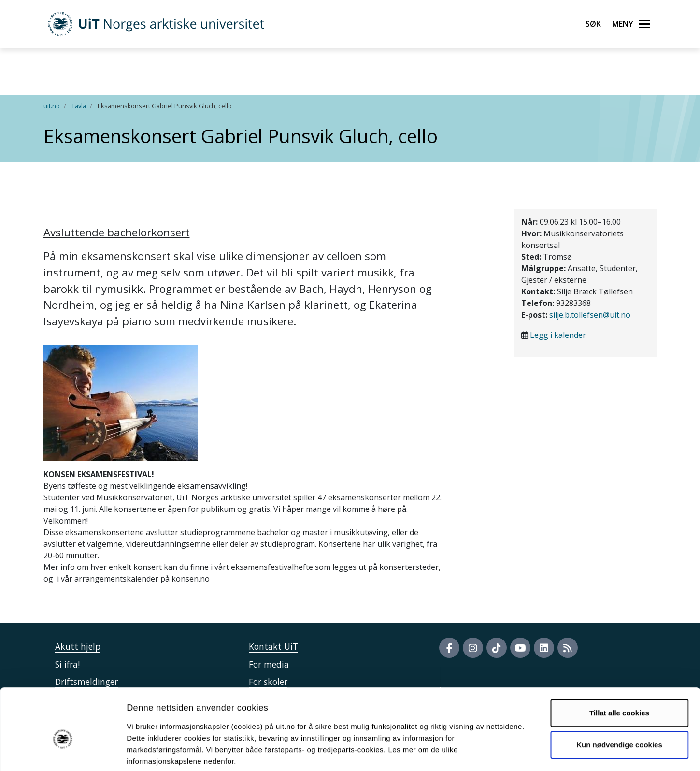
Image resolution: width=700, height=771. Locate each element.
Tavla (79, 106)
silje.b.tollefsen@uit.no (590, 315)
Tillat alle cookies (619, 665)
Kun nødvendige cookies (619, 696)
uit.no (52, 106)
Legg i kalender (558, 335)
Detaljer (514, 752)
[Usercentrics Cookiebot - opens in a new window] (63, 752)
